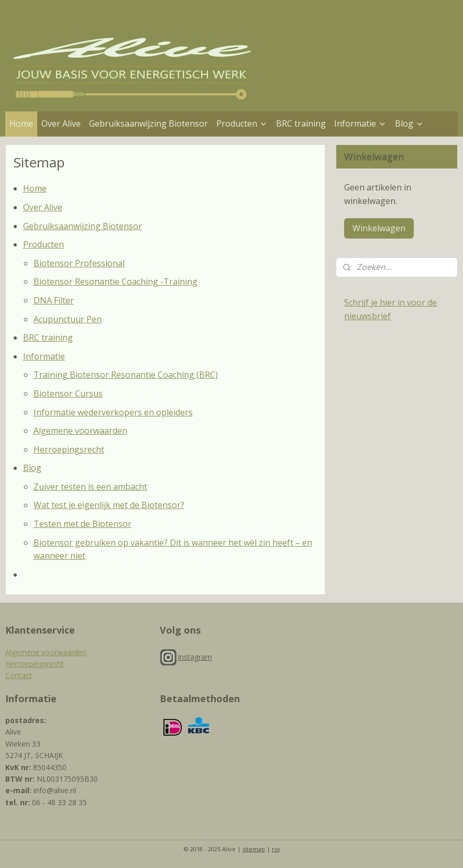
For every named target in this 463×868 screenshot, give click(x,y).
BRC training (301, 123)
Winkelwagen (379, 228)
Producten (242, 123)
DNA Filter (54, 300)
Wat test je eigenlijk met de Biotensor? (109, 505)
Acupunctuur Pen (68, 319)
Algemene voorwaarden (80, 431)
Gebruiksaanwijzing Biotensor (148, 123)
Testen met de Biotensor (82, 524)
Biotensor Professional (79, 263)
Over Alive (61, 123)
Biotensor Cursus (68, 393)
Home (21, 123)
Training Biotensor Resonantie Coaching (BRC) (126, 375)
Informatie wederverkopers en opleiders (113, 412)
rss (276, 849)
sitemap (254, 849)
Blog (409, 123)
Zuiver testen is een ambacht (90, 487)
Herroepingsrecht (69, 449)
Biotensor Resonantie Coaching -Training (115, 281)
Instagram (195, 657)
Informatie (360, 123)
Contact (19, 675)
